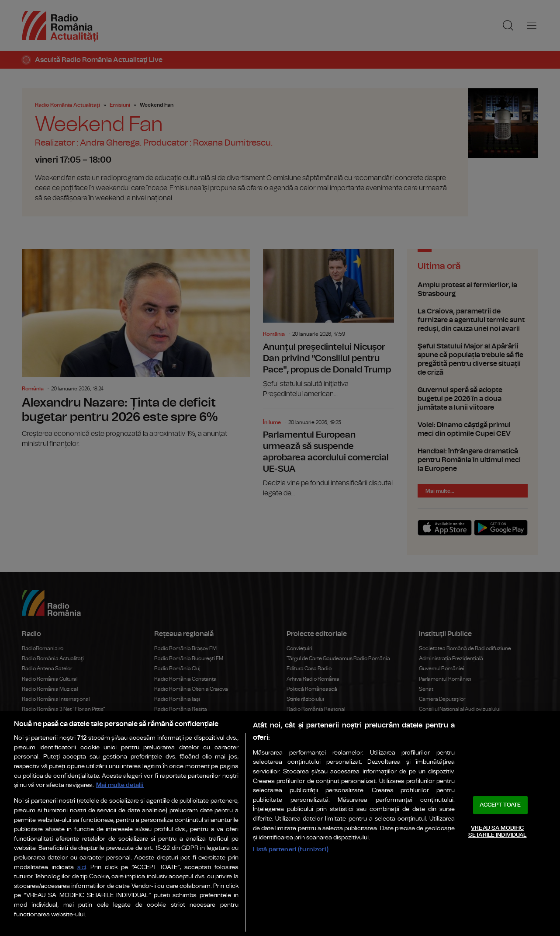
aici (82, 868)
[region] (280, 823)
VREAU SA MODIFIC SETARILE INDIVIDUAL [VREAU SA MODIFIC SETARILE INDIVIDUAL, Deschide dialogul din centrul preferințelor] (497, 832)
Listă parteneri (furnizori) (291, 849)
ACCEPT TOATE (500, 805)
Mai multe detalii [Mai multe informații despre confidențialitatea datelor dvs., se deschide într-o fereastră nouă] (120, 785)
